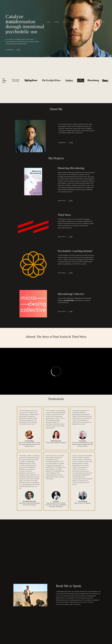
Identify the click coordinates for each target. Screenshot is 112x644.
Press (95, 22)
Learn (64, 22)
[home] (12, 22)
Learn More (62, 201)
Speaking (81, 22)
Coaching (72, 22)
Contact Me (10, 50)
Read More (62, 143)
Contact (102, 22)
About (49, 22)
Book (89, 22)
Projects (57, 22)
